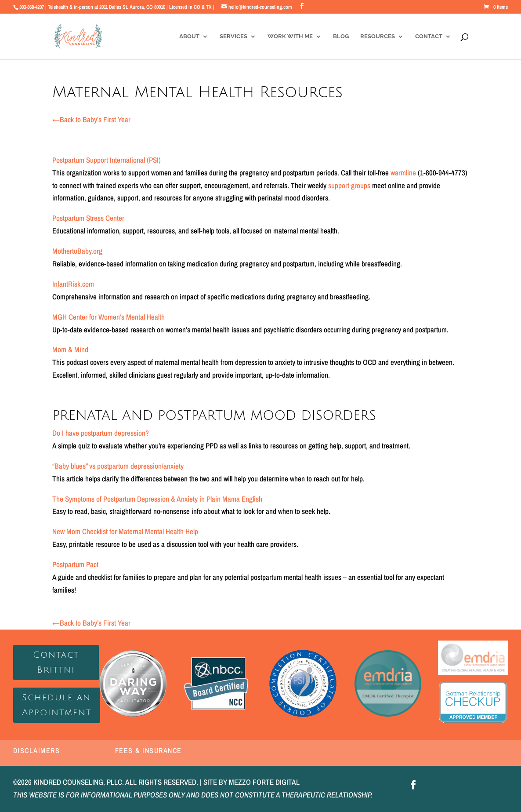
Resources (378, 36)
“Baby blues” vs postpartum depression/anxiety (118, 466)
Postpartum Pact (75, 564)
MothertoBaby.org (77, 251)
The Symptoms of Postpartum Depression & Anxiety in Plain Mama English (157, 499)
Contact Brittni (56, 663)
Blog (341, 36)
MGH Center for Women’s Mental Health (109, 317)
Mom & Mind (70, 349)
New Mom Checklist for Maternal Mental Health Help (125, 531)
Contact (429, 36)
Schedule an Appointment (57, 705)
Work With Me (290, 36)
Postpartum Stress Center (88, 218)
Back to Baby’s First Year (91, 119)
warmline (403, 173)
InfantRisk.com (73, 284)
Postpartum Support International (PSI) (107, 160)
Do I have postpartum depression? (101, 433)
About (189, 36)
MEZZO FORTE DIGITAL (264, 782)
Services (233, 36)
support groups (349, 185)
